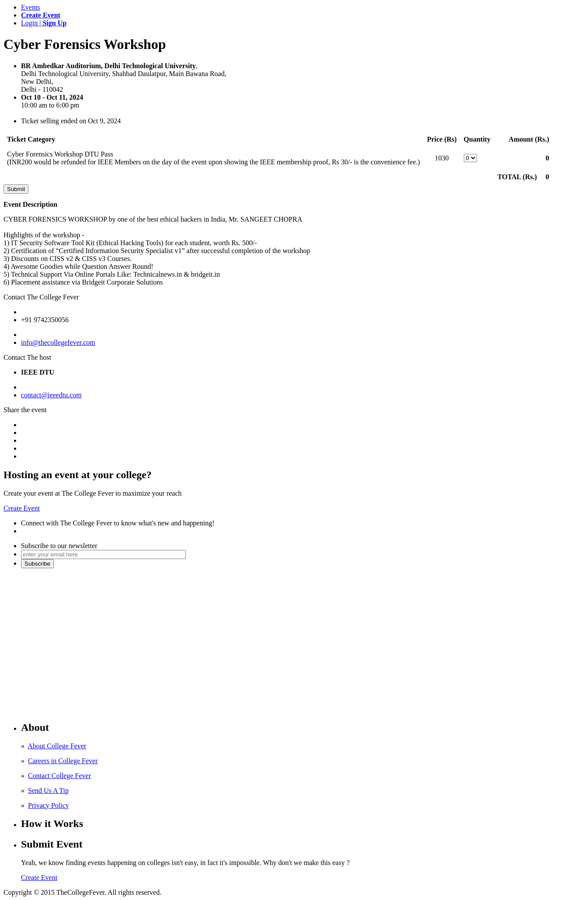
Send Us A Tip (48, 791)
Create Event (22, 508)
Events (31, 7)
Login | (44, 23)
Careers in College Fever (63, 761)
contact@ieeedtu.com (51, 395)
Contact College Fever (59, 776)
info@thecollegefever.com (58, 342)
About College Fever (57, 746)
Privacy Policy (49, 805)
